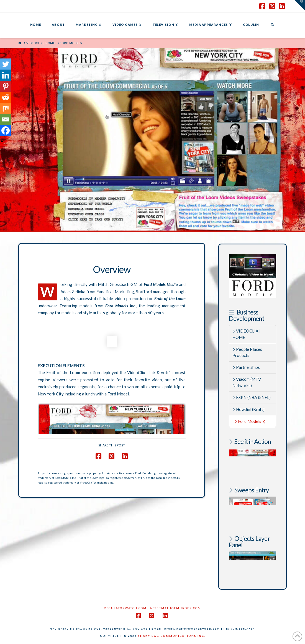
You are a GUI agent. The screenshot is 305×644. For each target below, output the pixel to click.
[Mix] (6, 108)
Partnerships (246, 367)
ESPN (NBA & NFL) (252, 397)
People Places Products (247, 352)
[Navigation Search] (272, 25)
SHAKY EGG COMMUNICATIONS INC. (172, 636)
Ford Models (250, 421)
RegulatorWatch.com (125, 608)
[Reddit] (6, 97)
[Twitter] (6, 64)
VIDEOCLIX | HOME (247, 334)
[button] (300, 5)
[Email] (6, 119)
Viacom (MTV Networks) (247, 382)
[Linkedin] (6, 75)
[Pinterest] (6, 86)
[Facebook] (6, 131)
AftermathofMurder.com (175, 608)
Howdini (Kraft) (248, 409)
